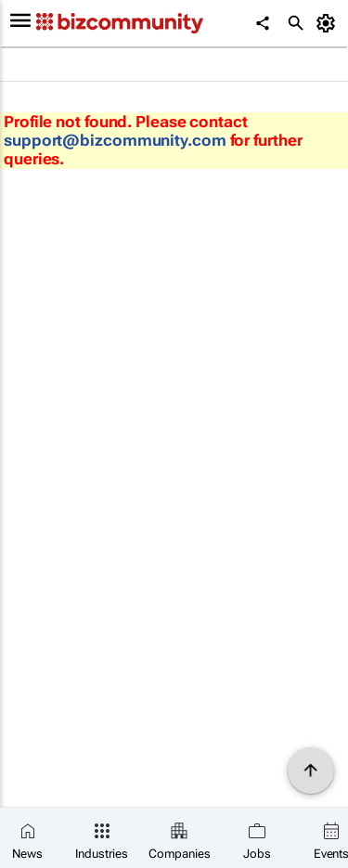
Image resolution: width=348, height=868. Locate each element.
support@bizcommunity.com (115, 140)
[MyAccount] (329, 23)
